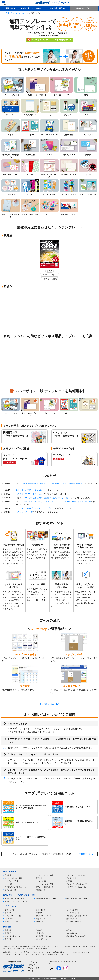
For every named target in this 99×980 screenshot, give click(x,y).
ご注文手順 (9, 919)
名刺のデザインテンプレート (46, 899)
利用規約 (70, 930)
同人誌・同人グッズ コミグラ (77, 884)
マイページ (33, 962)
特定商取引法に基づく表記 (76, 936)
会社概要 (8, 930)
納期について (40, 919)
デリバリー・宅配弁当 (49, 275)
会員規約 (8, 933)
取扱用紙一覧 (40, 890)
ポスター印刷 (71, 878)
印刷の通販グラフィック (12, 952)
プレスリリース (41, 939)
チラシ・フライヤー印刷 (44, 875)
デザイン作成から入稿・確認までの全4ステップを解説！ (47, 498)
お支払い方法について (13, 922)
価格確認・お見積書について (77, 916)
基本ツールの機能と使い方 (35, 483)
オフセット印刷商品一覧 (44, 887)
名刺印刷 (8, 875)
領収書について (41, 922)
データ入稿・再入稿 (56, 8)
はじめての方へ (41, 910)
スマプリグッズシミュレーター (17, 887)
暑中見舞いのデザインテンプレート (31, 490)
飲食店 (49, 271)
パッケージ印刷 (41, 881)
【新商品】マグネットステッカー (30, 494)
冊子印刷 (39, 878)
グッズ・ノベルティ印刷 (44, 884)
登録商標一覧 (85, 854)
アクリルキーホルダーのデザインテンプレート (36, 508)
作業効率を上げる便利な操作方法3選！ (66, 483)
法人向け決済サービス (74, 922)
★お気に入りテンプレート (31, 8)
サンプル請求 (34, 968)
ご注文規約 (40, 933)
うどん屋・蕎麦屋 (49, 279)
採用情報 (8, 939)
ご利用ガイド (9, 8)
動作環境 (8, 913)
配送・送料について (74, 919)
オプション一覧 (10, 890)
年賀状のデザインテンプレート (16, 901)
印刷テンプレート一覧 (13, 916)
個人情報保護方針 (73, 933)
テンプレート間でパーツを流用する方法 (74, 501)
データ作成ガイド (73, 913)
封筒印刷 (70, 881)
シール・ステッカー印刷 (14, 878)
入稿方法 (39, 913)
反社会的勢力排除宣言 (44, 936)
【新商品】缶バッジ (24, 512)
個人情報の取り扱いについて (15, 936)
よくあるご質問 (72, 910)
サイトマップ (34, 971)
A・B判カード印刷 (12, 881)
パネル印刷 (9, 884)
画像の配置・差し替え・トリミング (38, 501)
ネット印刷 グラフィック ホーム (13, 13)
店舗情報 (39, 930)
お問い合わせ (34, 965)
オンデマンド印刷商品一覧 (76, 887)
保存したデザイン (84, 8)
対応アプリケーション (44, 916)
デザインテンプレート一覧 (14, 899)
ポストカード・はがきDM (76, 875)
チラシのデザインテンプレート (78, 899)
